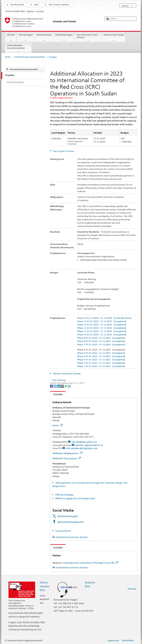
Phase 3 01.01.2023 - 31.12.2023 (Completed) (101, 360)
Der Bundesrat (17, 5)
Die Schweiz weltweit (59, 5)
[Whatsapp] (66, 386)
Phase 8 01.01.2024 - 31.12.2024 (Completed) (101, 341)
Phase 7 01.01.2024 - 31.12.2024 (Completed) (101, 344)
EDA (36, 5)
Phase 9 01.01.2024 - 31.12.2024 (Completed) (101, 338)
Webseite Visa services (67, 458)
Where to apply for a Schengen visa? (75, 498)
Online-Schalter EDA (45, 586)
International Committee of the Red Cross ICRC (91, 563)
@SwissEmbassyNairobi (71, 522)
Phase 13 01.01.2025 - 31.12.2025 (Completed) (102, 325)
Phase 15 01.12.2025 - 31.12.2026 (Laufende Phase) (104, 318)
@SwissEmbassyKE (68, 516)
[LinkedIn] (59, 386)
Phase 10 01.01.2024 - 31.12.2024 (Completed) (102, 335)
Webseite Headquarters (67, 453)
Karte (58, 425)
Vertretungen (26, 38)
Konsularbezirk (63, 531)
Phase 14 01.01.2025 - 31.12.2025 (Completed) (102, 321)
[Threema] (62, 386)
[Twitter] (55, 386)
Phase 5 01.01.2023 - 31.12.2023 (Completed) (101, 353)
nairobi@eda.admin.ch (84, 442)
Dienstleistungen (64, 38)
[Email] (69, 386)
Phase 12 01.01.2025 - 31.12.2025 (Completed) (102, 328)
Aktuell (11, 38)
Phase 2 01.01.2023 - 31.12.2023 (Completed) (101, 363)
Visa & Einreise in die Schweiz (88, 38)
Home (8, 57)
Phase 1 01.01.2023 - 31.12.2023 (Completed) (101, 366)
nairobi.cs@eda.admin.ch (89, 445)
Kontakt (56, 394)
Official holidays (64, 495)
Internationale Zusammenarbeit (18, 48)
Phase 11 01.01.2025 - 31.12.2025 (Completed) (102, 331)
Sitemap (132, 589)
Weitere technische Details (67, 374)
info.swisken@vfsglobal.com (82, 448)
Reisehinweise (44, 38)
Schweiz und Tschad (114, 38)
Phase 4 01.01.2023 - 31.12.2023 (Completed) (101, 356)
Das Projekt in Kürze (63, 151)
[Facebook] (52, 386)
